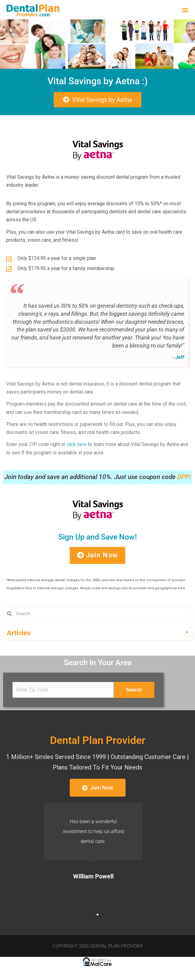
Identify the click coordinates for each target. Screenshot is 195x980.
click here (77, 446)
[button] (185, 10)
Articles (19, 634)
